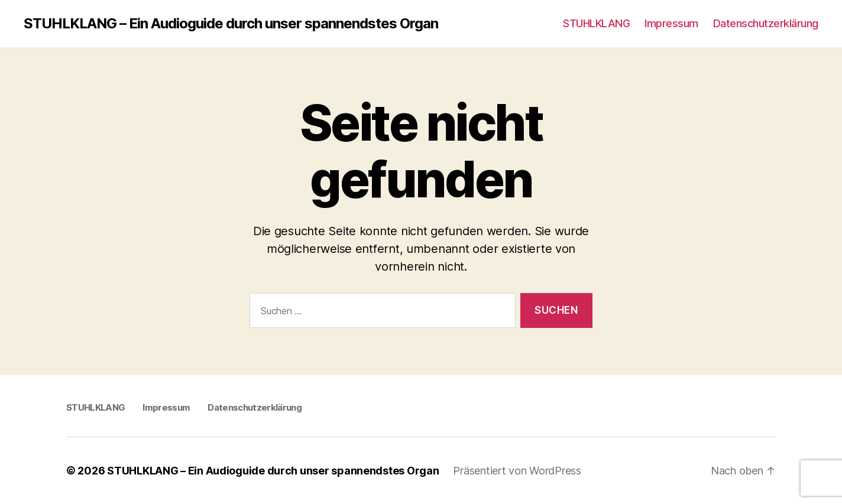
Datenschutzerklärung (766, 23)
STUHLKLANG (596, 23)
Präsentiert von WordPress (517, 471)
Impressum (671, 23)
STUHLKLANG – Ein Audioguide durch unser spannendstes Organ (231, 24)
